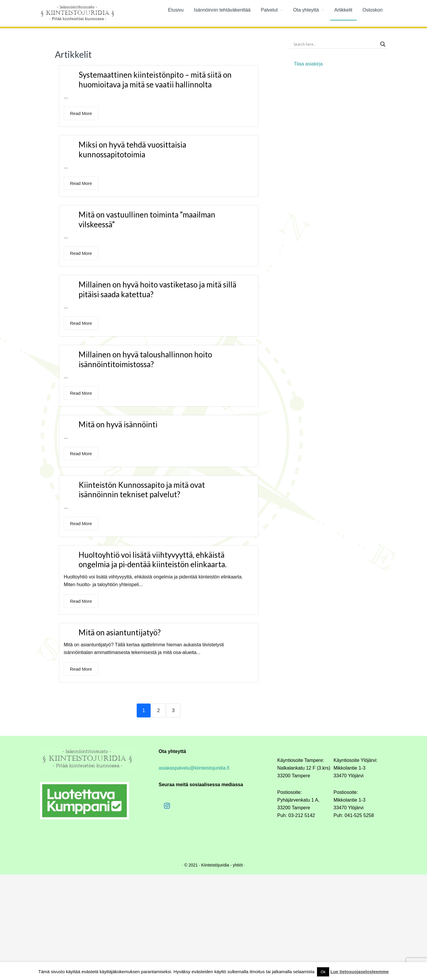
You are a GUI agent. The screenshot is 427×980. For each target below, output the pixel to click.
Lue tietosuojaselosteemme (360, 972)
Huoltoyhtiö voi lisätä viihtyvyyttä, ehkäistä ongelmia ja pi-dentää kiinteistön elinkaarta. (153, 560)
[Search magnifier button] (383, 44)
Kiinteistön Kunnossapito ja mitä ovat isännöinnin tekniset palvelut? (142, 490)
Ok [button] (323, 972)
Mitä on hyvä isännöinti (118, 424)
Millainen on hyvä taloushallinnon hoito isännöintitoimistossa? (145, 359)
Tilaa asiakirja (308, 64)
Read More (81, 113)
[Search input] (335, 44)
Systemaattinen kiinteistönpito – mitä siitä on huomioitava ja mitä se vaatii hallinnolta (155, 80)
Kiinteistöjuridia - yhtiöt (222, 865)
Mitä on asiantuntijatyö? (120, 632)
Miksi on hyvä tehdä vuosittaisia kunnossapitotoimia (132, 150)
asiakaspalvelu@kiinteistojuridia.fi (194, 768)
